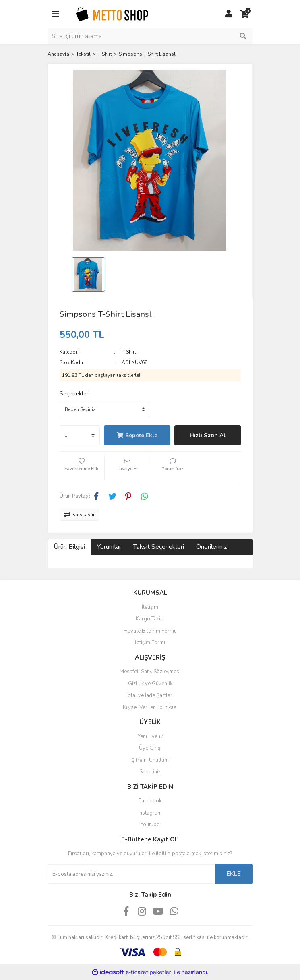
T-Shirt (129, 352)
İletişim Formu (150, 643)
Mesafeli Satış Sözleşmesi (150, 672)
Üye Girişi (150, 748)
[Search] (150, 36)
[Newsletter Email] (131, 874)
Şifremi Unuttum (150, 760)
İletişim (150, 607)
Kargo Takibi (150, 619)
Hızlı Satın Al (208, 435)
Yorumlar (109, 547)
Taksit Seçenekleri (159, 547)
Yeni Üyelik (150, 736)
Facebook (150, 801)
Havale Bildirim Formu (150, 631)
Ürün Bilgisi (69, 547)
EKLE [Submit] (234, 874)
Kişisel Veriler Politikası (150, 707)
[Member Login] (229, 14)
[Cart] (245, 14)
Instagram (150, 813)
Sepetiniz (150, 772)
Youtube (150, 825)
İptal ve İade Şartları (150, 695)
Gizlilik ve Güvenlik (150, 684)
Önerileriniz (211, 547)
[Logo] (112, 14)
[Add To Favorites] (82, 468)
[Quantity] (80, 435)
